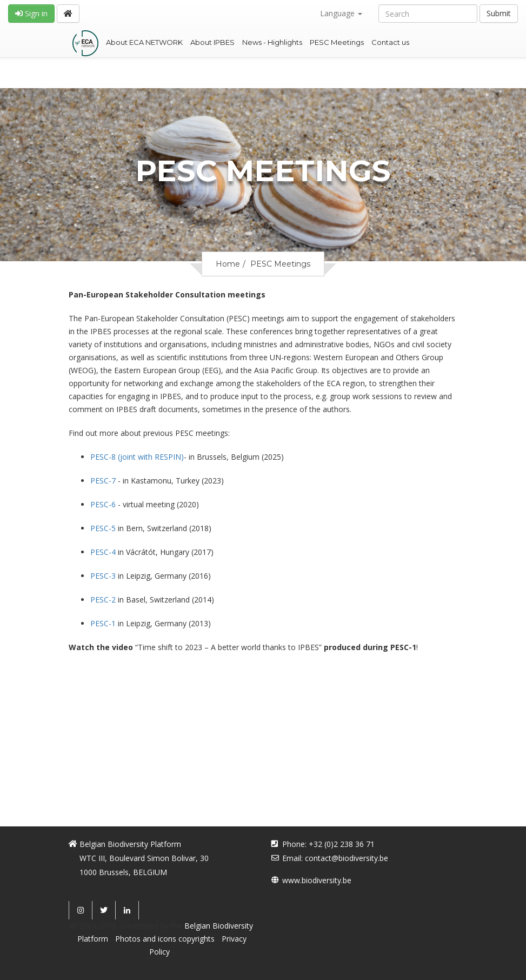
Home (228, 264)
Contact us (390, 42)
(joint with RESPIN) (137, 457)
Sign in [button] (31, 13)
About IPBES (212, 42)
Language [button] (341, 13)
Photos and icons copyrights (165, 939)
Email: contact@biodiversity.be (335, 858)
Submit (499, 13)
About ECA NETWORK (144, 42)
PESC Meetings (337, 42)
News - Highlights (272, 42)
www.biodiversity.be (317, 880)
